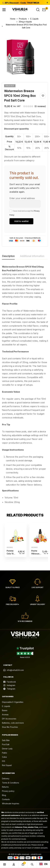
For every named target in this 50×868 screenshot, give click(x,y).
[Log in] (14, 864)
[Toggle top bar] (47, 3)
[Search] (38, 10)
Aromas (10, 547)
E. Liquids (34, 19)
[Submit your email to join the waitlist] (21, 221)
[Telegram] (9, 689)
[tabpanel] (25, 385)
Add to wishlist (43, 96)
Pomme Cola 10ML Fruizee (11, 554)
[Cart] (44, 10)
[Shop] (5, 864)
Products (23, 19)
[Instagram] (9, 685)
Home (13, 19)
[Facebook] (10, 682)
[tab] (8, 256)
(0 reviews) (40, 106)
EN (43, 864)
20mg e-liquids (25, 22)
